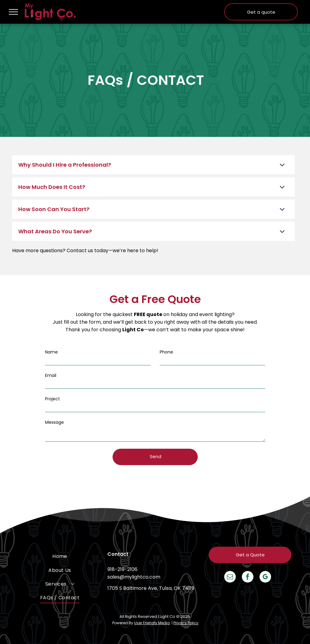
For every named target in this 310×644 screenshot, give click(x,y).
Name (51, 352)
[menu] (13, 12)
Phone (166, 352)
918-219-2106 (122, 569)
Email (51, 375)
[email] (230, 578)
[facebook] (248, 578)
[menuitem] (60, 556)
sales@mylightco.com (134, 577)
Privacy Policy (186, 623)
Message (54, 422)
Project (52, 399)
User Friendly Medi (151, 623)
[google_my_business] (265, 578)
